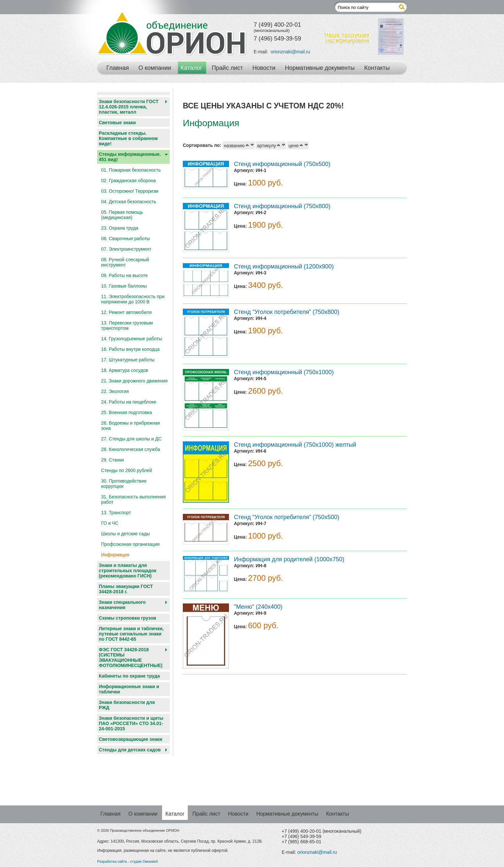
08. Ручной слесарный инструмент (125, 262)
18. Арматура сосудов (125, 370)
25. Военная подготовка (126, 412)
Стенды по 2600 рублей (126, 470)
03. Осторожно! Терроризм (130, 191)
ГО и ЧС (110, 523)
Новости (264, 68)
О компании (155, 68)
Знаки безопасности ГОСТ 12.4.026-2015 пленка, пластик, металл (129, 107)
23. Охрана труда (120, 228)
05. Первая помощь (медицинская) (122, 215)
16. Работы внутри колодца (130, 349)
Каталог (191, 68)
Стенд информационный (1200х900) (284, 266)
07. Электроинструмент (126, 249)
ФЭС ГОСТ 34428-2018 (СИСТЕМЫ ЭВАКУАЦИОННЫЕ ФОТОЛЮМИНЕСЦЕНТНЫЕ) (131, 657)
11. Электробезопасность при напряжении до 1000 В (133, 299)
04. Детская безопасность (129, 202)
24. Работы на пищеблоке (129, 402)
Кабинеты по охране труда (129, 676)
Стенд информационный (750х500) (282, 164)
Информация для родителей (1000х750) (289, 559)
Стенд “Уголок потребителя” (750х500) (287, 517)
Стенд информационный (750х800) (282, 206)
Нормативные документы (320, 68)
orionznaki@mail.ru (290, 52)
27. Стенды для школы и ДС (131, 439)
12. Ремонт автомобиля (126, 312)
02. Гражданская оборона (128, 181)
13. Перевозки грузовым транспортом (127, 325)
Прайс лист (227, 68)
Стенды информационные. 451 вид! (130, 157)
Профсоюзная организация (130, 544)
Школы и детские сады (126, 534)
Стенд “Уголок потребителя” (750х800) (287, 312)
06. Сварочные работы (126, 238)
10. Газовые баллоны (124, 286)
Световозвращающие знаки (131, 739)
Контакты (377, 68)
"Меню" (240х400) (258, 607)
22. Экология (115, 391)
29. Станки (112, 460)
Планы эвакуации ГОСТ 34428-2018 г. (126, 589)
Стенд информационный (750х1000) (284, 372)
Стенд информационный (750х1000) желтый (295, 445)
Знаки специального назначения (122, 605)
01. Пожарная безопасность (131, 170)
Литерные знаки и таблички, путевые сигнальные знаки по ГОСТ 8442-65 (131, 634)
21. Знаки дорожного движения (134, 381)
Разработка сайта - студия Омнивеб (127, 861)
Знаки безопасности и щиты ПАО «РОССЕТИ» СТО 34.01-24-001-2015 (131, 723)
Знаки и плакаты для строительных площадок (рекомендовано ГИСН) (128, 571)
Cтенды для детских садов (130, 750)
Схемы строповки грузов (127, 618)
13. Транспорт (116, 513)
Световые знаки (117, 123)
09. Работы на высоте (124, 275)
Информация (115, 555)
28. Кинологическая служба (131, 449)
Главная (118, 68)
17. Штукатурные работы (128, 360)
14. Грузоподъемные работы (132, 339)
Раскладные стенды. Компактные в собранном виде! (128, 138)
